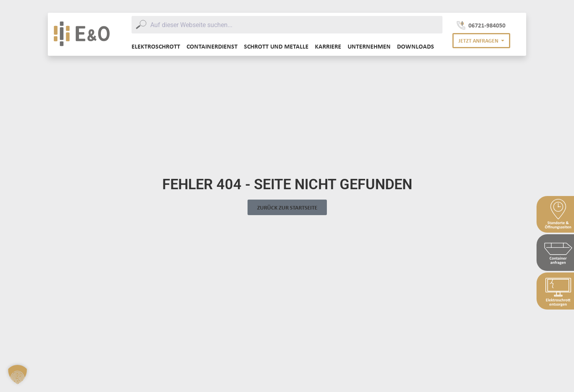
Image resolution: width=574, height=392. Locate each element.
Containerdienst (212, 46)
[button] (481, 41)
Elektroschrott (156, 46)
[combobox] (287, 25)
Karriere (328, 46)
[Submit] (141, 25)
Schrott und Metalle (276, 46)
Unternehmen (369, 46)
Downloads (416, 46)
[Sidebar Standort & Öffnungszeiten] (555, 214)
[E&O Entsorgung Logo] (82, 34)
